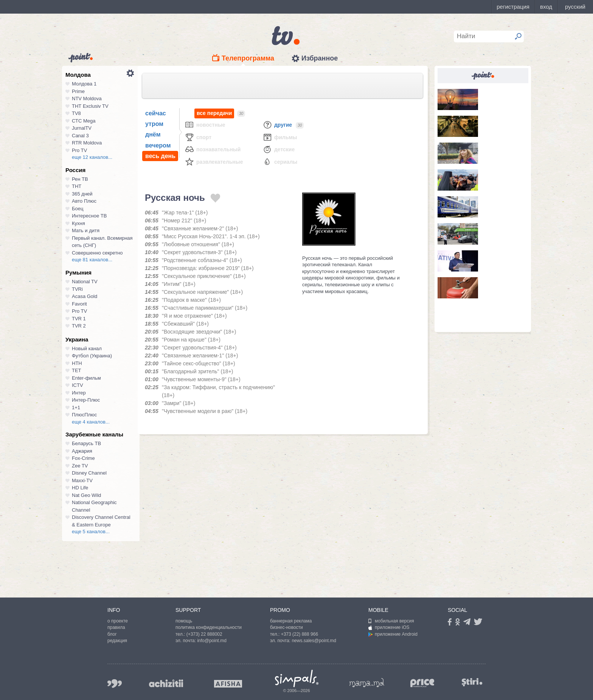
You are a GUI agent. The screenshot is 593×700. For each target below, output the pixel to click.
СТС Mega (84, 121)
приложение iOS (389, 627)
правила (116, 627)
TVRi (77, 289)
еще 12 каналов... (92, 157)
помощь (184, 621)
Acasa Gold (85, 296)
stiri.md (472, 682)
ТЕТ (77, 370)
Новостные (205, 125)
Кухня (78, 223)
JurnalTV (82, 128)
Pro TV (79, 150)
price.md (422, 683)
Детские (279, 149)
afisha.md (228, 684)
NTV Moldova (87, 99)
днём (153, 134)
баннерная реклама (291, 621)
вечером (158, 145)
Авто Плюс (84, 201)
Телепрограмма (248, 58)
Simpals (297, 678)
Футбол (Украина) (92, 356)
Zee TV (80, 466)
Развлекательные (214, 162)
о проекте (118, 621)
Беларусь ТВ (86, 443)
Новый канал (87, 348)
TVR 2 (79, 326)
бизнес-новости (286, 627)
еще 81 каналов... (92, 260)
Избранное (320, 58)
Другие (277, 125)
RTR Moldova (87, 143)
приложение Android (393, 634)
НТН (77, 363)
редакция (117, 641)
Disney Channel (89, 473)
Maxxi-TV (82, 480)
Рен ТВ (80, 179)
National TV (85, 282)
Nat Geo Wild (86, 495)
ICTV (78, 385)
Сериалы (280, 162)
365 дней (82, 194)
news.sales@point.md (314, 641)
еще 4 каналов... (91, 422)
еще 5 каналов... (91, 532)
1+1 (76, 407)
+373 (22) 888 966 (300, 634)
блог (112, 634)
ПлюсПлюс (84, 415)
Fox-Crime (83, 458)
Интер (79, 393)
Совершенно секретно (97, 253)
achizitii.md (166, 683)
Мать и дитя (86, 230)
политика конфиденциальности (209, 627)
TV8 (76, 113)
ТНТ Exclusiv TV (90, 106)
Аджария (82, 451)
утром (154, 124)
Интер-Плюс (86, 400)
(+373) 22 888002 (204, 634)
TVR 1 (79, 319)
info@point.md (212, 641)
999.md (115, 684)
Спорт (198, 137)
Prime (78, 91)
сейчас (156, 113)
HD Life (80, 488)
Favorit (79, 304)
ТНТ (77, 186)
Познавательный (213, 149)
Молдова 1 (84, 84)
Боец (78, 209)
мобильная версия (391, 621)
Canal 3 (80, 136)
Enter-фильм (86, 378)
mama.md (367, 683)
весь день (160, 156)
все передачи (214, 113)
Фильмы (280, 137)
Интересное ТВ (89, 216)
